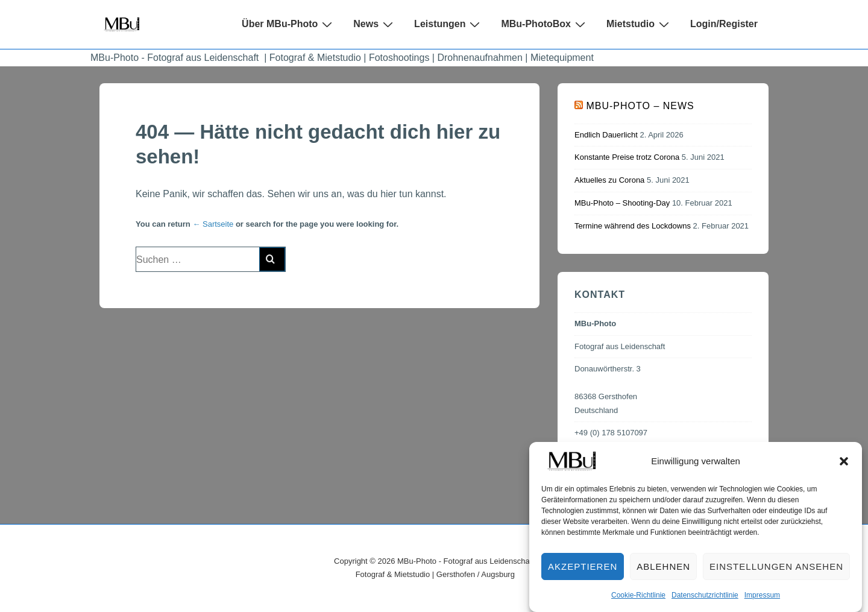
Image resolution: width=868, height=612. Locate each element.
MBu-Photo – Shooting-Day (622, 203)
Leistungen (448, 24)
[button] (844, 468)
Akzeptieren (583, 574)
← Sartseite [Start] (213, 224)
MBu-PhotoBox (545, 24)
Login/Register (724, 24)
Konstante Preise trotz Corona (627, 157)
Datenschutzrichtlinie (705, 602)
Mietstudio (639, 24)
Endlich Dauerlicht (606, 135)
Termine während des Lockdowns (633, 226)
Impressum (762, 602)
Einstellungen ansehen (776, 574)
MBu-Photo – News (640, 106)
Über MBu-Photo (288, 24)
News (375, 24)
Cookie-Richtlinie (638, 602)
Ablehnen (663, 574)
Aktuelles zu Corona (609, 180)
